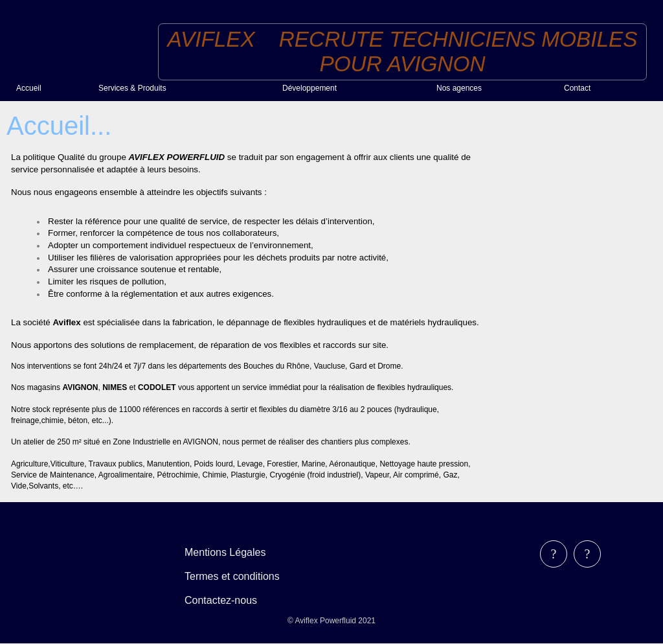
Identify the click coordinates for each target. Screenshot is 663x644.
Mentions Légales (225, 552)
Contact (577, 88)
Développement (309, 88)
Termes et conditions (232, 576)
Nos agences (459, 88)
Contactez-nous (221, 600)
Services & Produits (132, 88)
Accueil (29, 88)
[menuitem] (52, 88)
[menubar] (241, 576)
